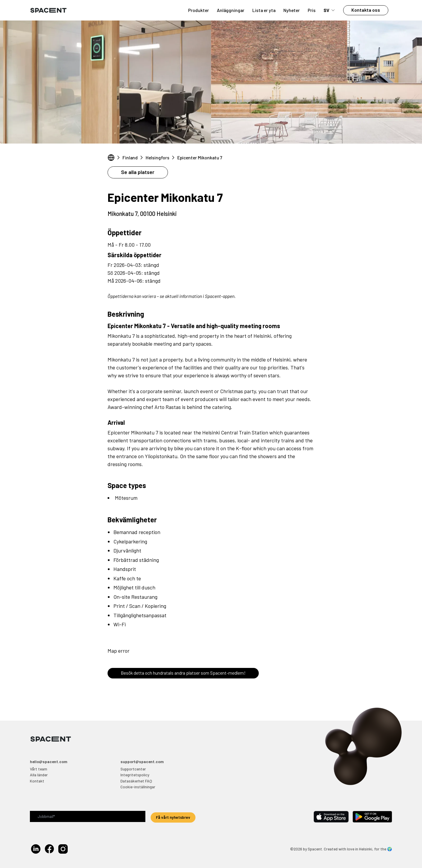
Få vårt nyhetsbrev (173, 817)
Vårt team (39, 769)
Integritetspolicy (135, 775)
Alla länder (39, 775)
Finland (130, 157)
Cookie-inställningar (138, 787)
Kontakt (37, 781)
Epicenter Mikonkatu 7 (200, 157)
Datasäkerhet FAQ (136, 781)
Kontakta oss (366, 10)
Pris (312, 10)
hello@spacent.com (49, 762)
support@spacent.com (142, 762)
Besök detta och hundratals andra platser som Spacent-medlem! (183, 673)
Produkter (199, 10)
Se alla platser (138, 172)
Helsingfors (158, 157)
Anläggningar (231, 10)
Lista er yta (264, 10)
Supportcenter (133, 769)
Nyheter (292, 10)
